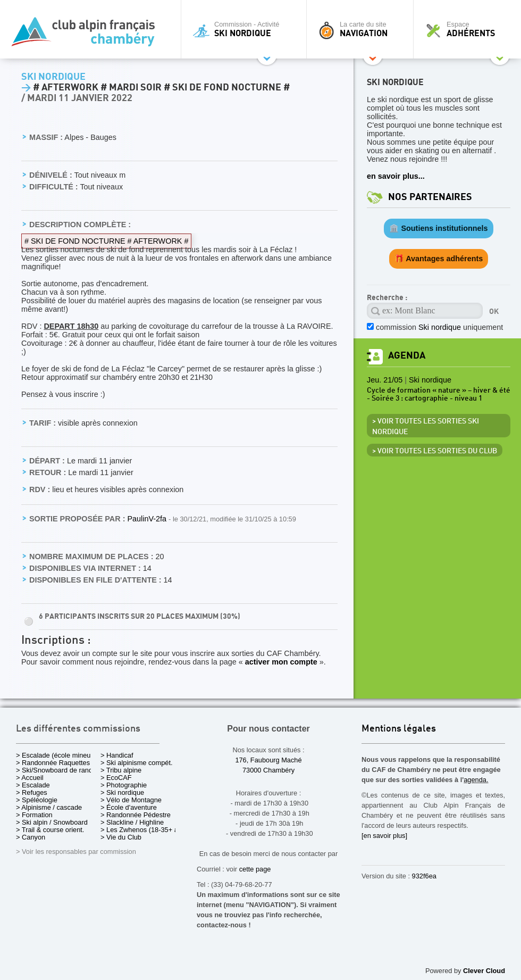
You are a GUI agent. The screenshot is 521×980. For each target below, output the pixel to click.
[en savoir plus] (384, 836)
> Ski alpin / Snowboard (52, 822)
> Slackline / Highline (132, 822)
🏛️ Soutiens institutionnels (438, 228)
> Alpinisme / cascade (49, 807)
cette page (255, 869)
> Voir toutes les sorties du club (435, 451)
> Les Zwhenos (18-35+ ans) (144, 830)
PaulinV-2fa (148, 519)
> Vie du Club (121, 837)
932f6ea (424, 876)
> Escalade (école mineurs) (57, 755)
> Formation (34, 815)
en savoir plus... (396, 176)
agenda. (476, 780)
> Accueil (30, 778)
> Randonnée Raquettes (53, 763)
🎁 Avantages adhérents (439, 259)
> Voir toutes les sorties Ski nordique (426, 427)
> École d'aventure (129, 807)
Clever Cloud (484, 971)
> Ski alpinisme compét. (137, 763)
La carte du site (363, 29)
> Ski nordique (122, 792)
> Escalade (33, 785)
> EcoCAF (116, 778)
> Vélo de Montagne (131, 800)
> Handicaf (117, 755)
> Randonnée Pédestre (136, 815)
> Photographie (124, 785)
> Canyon (31, 837)
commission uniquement (439, 327)
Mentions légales (399, 729)
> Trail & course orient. (50, 830)
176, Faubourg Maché (268, 760)
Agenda (407, 356)
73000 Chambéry (268, 770)
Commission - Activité (246, 29)
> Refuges (32, 792)
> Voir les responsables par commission (76, 852)
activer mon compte (281, 662)
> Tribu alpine (121, 770)
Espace (470, 29)
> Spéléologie (37, 800)
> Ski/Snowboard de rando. (57, 770)
